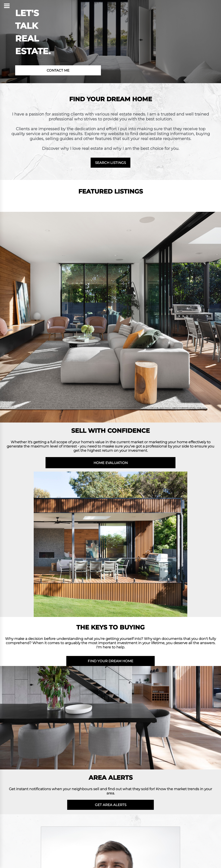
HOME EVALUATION (111, 463)
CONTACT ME (58, 70)
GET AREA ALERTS (111, 805)
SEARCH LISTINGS (110, 163)
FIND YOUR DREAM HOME (110, 661)
